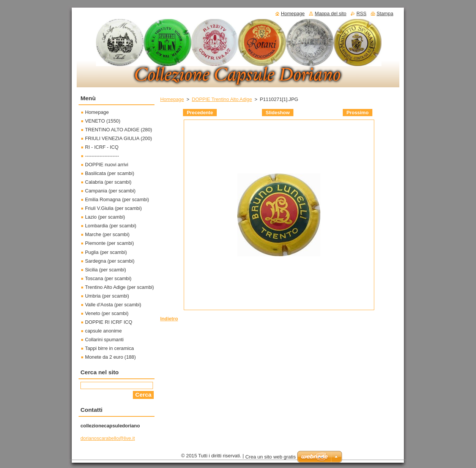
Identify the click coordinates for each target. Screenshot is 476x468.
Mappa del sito (330, 13)
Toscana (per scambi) (108, 278)
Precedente (200, 113)
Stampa (385, 13)
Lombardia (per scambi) (111, 226)
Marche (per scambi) (107, 234)
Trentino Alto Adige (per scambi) (120, 287)
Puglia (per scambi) (106, 252)
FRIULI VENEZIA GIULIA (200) (118, 138)
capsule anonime (103, 331)
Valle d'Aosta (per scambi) (113, 305)
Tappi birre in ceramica (110, 348)
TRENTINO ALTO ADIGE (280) (119, 130)
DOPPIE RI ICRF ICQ (109, 322)
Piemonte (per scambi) (110, 243)
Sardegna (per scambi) (110, 261)
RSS (361, 13)
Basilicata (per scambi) (110, 173)
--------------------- (102, 156)
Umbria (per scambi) (107, 296)
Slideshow (278, 113)
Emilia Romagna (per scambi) (117, 199)
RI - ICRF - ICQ (102, 147)
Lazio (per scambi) (105, 217)
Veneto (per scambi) (107, 313)
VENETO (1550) (103, 121)
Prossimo (358, 113)
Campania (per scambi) (110, 191)
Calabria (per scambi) (108, 182)
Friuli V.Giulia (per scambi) (113, 208)
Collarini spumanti (104, 340)
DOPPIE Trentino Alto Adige (222, 99)
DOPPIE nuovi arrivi (107, 165)
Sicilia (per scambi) (106, 270)
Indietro (169, 319)
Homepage (172, 99)
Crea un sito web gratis (270, 457)
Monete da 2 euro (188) (110, 357)
